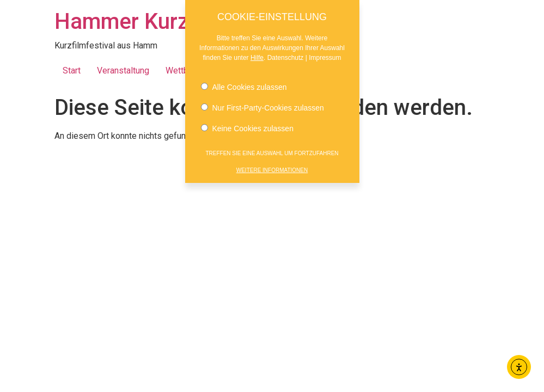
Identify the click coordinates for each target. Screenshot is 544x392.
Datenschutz (286, 56)
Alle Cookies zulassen (244, 85)
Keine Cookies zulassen (247, 126)
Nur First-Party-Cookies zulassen (262, 106)
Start (72, 71)
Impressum (325, 56)
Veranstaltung (123, 71)
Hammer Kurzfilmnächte (173, 22)
